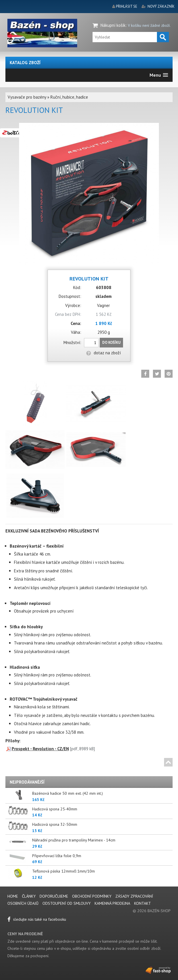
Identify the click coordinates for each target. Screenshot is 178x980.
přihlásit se (127, 6)
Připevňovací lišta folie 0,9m (57, 856)
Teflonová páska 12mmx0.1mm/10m (64, 871)
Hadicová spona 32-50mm (55, 824)
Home (13, 896)
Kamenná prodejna (112, 903)
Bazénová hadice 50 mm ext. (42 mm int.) (67, 793)
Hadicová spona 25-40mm (55, 809)
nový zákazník (161, 6)
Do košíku (111, 342)
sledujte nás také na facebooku (37, 919)
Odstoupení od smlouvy (67, 903)
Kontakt (143, 903)
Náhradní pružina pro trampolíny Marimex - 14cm (74, 840)
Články (29, 896)
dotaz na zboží (104, 353)
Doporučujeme (54, 896)
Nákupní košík (113, 25)
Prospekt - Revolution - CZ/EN (40, 749)
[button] (159, 75)
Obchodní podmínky (92, 896)
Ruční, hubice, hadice (69, 97)
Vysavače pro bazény (27, 97)
